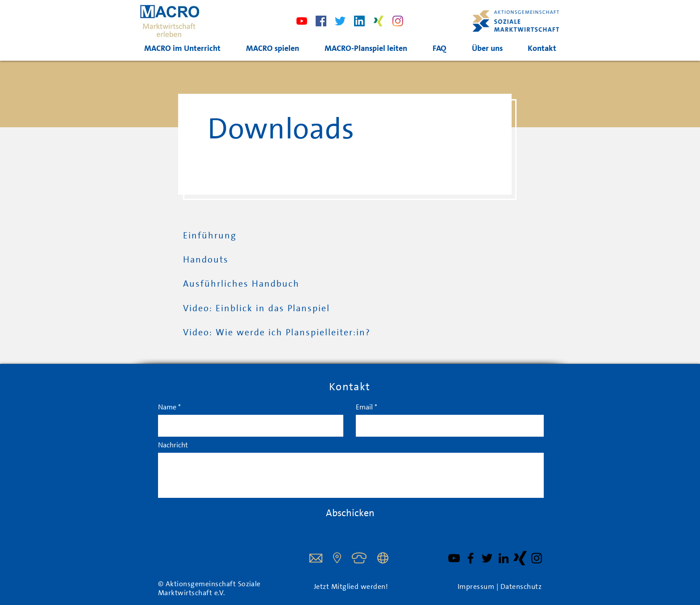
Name (167, 407)
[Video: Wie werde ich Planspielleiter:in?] (281, 333)
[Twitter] (340, 21)
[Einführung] (251, 236)
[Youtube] (302, 21)
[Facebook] (321, 21)
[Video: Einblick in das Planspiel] (260, 309)
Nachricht (173, 445)
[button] (366, 48)
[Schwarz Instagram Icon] (537, 558)
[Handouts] (213, 260)
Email (364, 407)
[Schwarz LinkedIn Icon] (504, 558)
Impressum (477, 587)
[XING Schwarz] (520, 558)
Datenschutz (521, 587)
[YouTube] (454, 558)
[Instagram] (398, 21)
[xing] (379, 21)
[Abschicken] (350, 513)
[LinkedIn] (359, 21)
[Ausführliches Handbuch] (246, 284)
